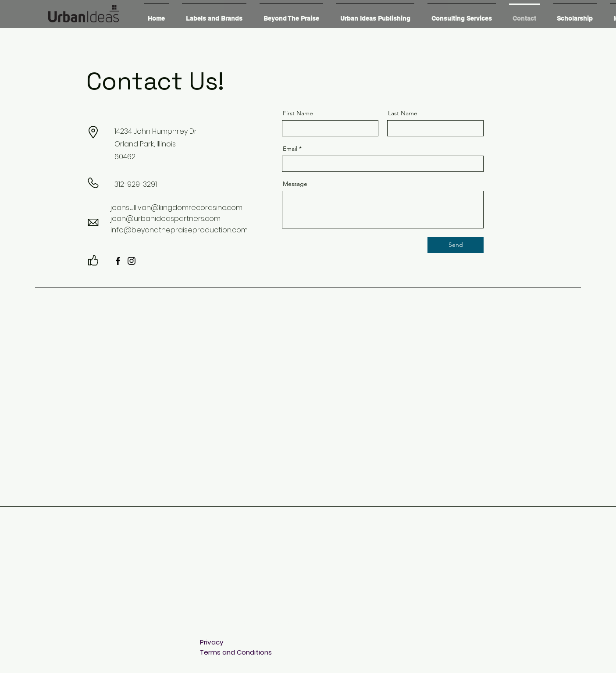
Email (290, 149)
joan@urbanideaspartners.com (166, 219)
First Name (298, 113)
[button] (214, 15)
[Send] (456, 245)
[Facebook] (118, 261)
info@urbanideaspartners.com (249, 622)
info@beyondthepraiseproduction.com (179, 230)
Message (295, 184)
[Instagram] (132, 261)
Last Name (403, 113)
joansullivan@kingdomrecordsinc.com (176, 208)
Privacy (212, 642)
